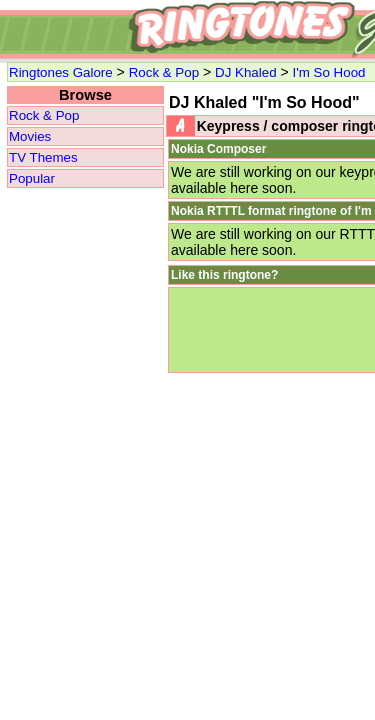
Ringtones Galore (61, 72)
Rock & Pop (164, 72)
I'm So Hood (329, 72)
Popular (32, 178)
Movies (30, 136)
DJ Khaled (246, 72)
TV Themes (43, 157)
